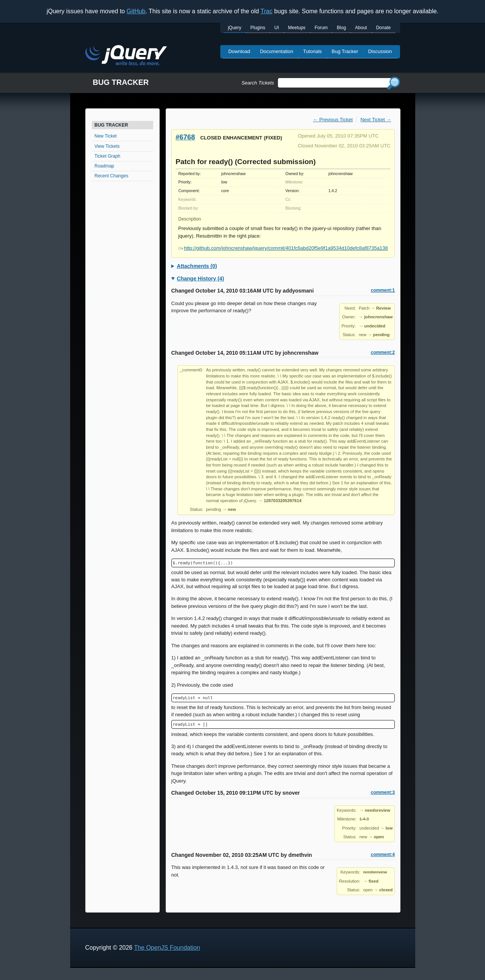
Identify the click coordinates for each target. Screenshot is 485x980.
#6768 (185, 137)
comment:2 (383, 352)
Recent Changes (111, 176)
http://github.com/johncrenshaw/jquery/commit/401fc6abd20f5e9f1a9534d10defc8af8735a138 (283, 248)
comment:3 (383, 792)
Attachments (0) (197, 266)
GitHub (136, 11)
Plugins (258, 28)
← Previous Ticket (333, 120)
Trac (266, 11)
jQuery (235, 28)
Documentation (277, 51)
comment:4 (383, 855)
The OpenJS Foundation (167, 948)
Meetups (297, 28)
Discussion (380, 51)
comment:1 (383, 290)
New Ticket (106, 136)
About (361, 28)
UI (277, 28)
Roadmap (104, 166)
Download (239, 51)
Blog (341, 28)
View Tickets (107, 146)
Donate (384, 28)
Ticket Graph (107, 156)
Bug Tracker (345, 51)
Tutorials (312, 51)
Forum (321, 28)
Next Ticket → (376, 120)
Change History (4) (200, 279)
